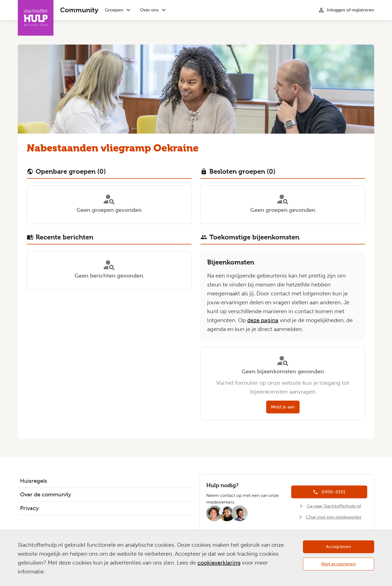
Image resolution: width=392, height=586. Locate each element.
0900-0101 (334, 492)
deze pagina (263, 320)
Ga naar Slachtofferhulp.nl (334, 506)
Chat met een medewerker (334, 517)
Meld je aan (283, 407)
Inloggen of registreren (351, 10)
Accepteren (339, 547)
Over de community (46, 494)
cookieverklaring (219, 563)
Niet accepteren (339, 564)
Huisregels (34, 481)
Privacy (29, 508)
